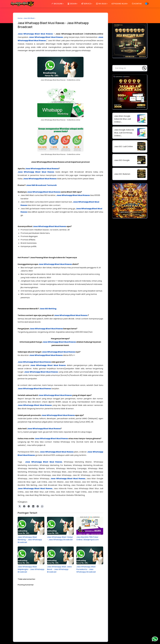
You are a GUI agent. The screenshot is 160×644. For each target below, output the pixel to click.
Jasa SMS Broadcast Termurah (41, 185)
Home (20, 18)
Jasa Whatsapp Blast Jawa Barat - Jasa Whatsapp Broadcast (59, 569)
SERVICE (87, 4)
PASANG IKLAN (120, 4)
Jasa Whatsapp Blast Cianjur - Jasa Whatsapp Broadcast (60, 538)
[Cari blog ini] (128, 68)
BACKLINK (57, 4)
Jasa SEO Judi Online (123, 146)
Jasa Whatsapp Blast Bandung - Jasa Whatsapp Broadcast (30, 540)
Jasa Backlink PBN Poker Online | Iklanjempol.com (88, 538)
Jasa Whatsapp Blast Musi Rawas (35, 34)
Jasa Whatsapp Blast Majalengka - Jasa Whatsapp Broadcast (31, 569)
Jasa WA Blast (29, 18)
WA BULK (102, 4)
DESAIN (72, 4)
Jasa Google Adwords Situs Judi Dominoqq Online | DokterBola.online (124, 133)
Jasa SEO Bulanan (122, 174)
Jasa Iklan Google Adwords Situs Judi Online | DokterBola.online (122, 119)
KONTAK (137, 4)
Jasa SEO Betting (48, 309)
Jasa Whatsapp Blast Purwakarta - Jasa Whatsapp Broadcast (86, 569)
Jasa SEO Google (122, 160)
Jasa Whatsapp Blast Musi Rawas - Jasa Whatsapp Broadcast (53, 25)
